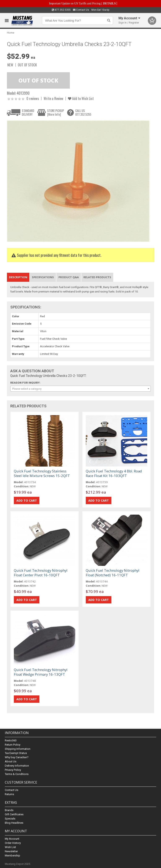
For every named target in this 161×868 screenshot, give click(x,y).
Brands (9, 810)
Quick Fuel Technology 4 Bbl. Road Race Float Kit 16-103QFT (114, 473)
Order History (13, 843)
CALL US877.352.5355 (83, 112)
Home (11, 33)
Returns (9, 794)
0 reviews (33, 98)
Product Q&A (69, 277)
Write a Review (53, 98)
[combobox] (80, 389)
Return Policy (13, 745)
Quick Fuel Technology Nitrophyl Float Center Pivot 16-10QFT (41, 573)
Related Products (97, 277)
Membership (12, 856)
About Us (11, 761)
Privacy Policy (13, 770)
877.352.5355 (61, 10)
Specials (10, 819)
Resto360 (11, 740)
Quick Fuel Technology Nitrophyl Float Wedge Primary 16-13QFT (41, 672)
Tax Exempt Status (16, 753)
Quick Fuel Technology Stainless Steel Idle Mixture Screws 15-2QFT (42, 473)
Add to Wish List (81, 98)
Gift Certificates (14, 814)
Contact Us (81, 10)
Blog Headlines (14, 823)
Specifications (43, 277)
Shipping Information (18, 749)
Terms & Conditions (17, 774)
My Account (12, 839)
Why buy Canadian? (17, 757)
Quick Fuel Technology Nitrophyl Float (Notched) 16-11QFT (113, 573)
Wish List (10, 847)
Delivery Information (17, 766)
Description (18, 277)
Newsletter (11, 851)
